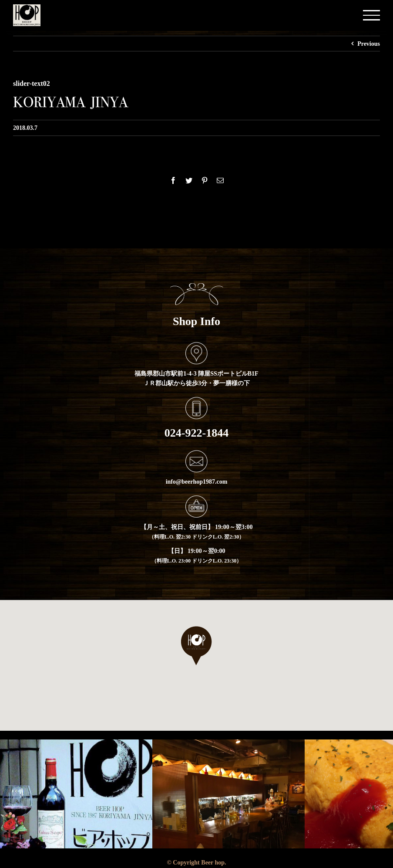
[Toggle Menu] (371, 15)
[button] (196, 646)
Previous (369, 44)
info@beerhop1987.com (197, 481)
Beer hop (213, 862)
